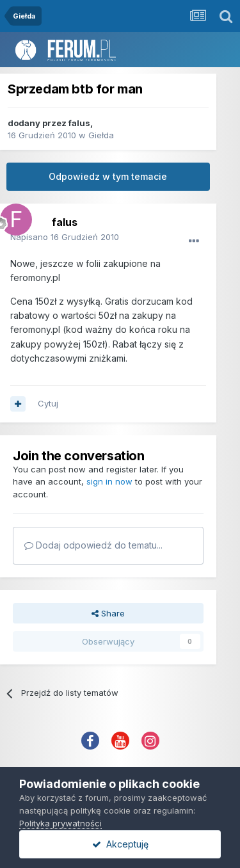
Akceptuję (120, 844)
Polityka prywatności (60, 823)
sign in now (109, 481)
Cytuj (48, 403)
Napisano (65, 237)
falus (79, 123)
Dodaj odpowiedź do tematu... (93, 545)
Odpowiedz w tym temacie (108, 176)
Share (108, 613)
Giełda (101, 135)
